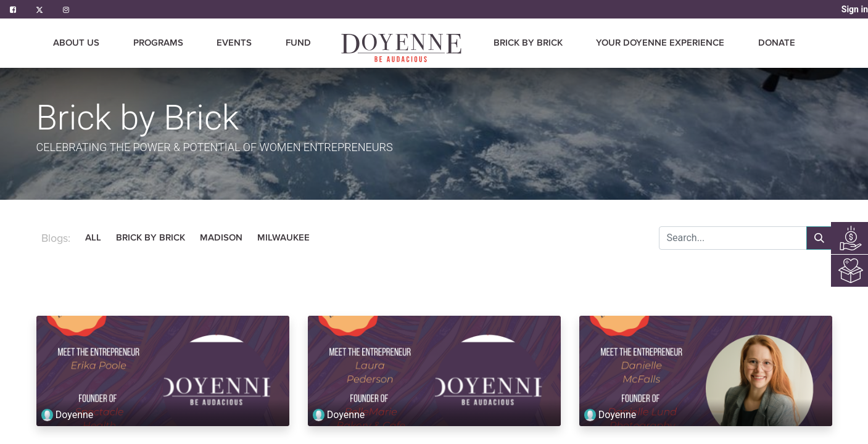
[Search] (819, 238)
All (93, 238)
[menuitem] (298, 43)
